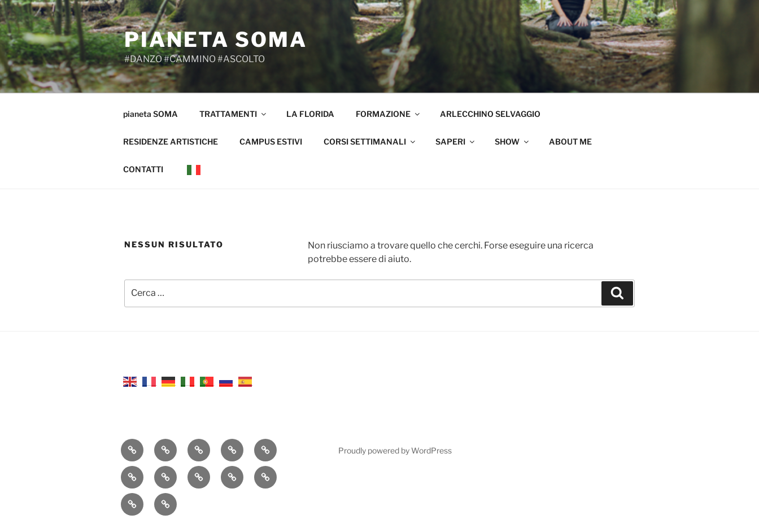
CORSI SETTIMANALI (370, 141)
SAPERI (456, 141)
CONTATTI (143, 169)
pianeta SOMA (216, 40)
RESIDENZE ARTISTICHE (171, 141)
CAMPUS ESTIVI (271, 141)
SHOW (512, 141)
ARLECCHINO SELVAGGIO (490, 114)
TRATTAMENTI (234, 114)
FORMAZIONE (389, 114)
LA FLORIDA (310, 114)
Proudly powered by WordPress (395, 450)
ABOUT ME (570, 141)
